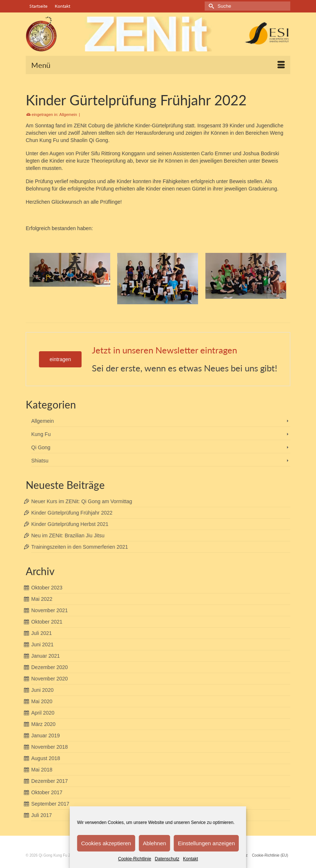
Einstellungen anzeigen (206, 843)
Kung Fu (41, 434)
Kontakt (191, 859)
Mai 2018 (42, 770)
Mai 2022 (42, 599)
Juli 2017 (42, 815)
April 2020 (43, 713)
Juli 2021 (42, 633)
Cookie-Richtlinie (134, 859)
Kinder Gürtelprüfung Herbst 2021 (70, 524)
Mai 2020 (42, 701)
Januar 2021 (46, 656)
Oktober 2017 (47, 792)
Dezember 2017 (50, 781)
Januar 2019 (46, 736)
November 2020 (50, 679)
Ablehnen (155, 843)
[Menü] (158, 65)
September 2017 (50, 804)
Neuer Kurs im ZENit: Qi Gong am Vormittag (82, 501)
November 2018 (50, 747)
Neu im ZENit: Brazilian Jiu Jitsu (68, 535)
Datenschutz (167, 859)
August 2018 (46, 758)
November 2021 (50, 610)
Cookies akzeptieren (106, 843)
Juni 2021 (42, 644)
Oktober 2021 (47, 622)
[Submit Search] (210, 6)
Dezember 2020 (50, 667)
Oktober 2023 (47, 588)
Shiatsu (40, 461)
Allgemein (68, 115)
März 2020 (43, 724)
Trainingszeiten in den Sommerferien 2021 (80, 547)
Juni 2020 (42, 690)
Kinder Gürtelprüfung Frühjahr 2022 (72, 513)
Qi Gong (41, 447)
